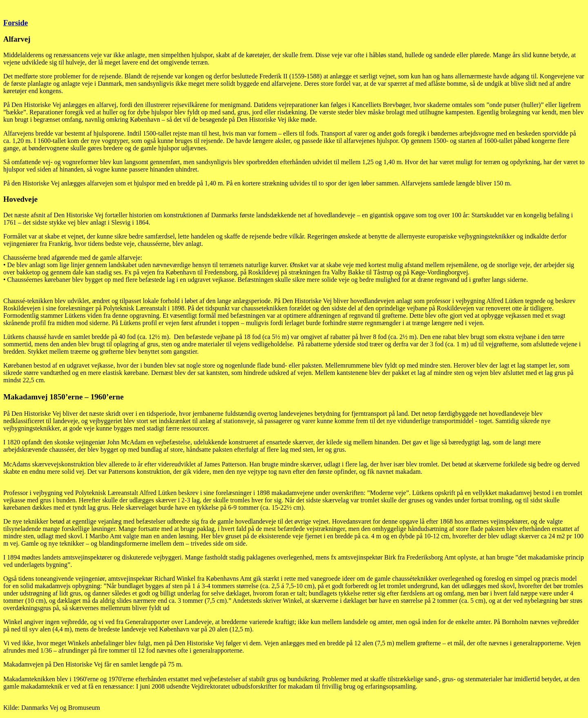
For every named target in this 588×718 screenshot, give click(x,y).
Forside (16, 23)
